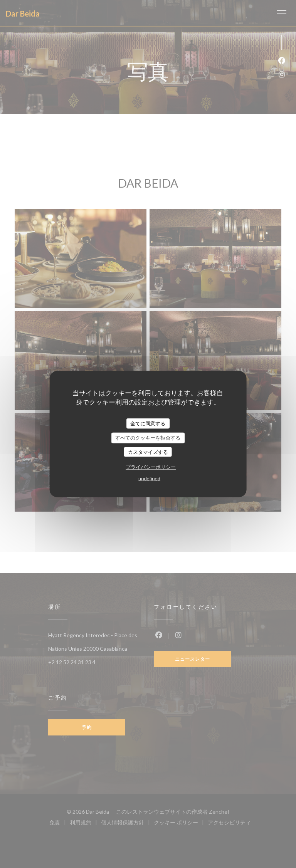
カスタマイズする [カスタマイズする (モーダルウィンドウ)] (148, 452)
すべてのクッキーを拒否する (148, 438)
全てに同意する (148, 423)
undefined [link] (149, 479)
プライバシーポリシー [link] (151, 467)
